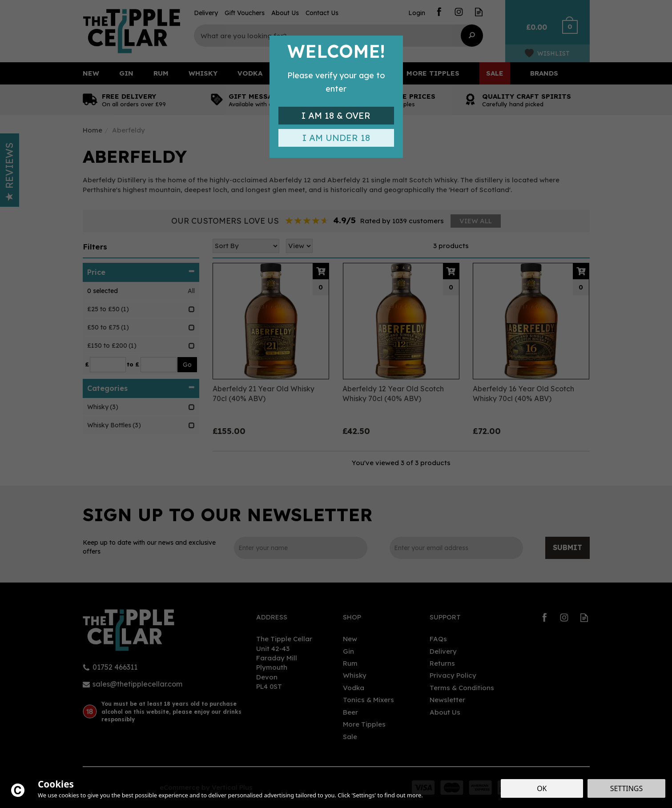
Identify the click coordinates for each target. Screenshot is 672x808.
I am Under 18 (336, 138)
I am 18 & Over (336, 115)
